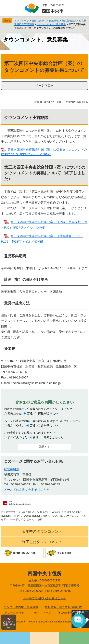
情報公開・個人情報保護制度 (63, 607)
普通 (30, 413)
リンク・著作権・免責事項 (21, 607)
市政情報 (54, 21)
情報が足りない (48, 413)
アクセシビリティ (16, 613)
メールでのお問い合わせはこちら (27, 490)
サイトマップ (42, 613)
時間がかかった (54, 437)
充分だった (15, 413)
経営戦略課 (12, 469)
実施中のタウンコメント (42, 531)
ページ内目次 (44, 85)
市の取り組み (69, 21)
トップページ (22, 21)
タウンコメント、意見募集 (51, 24)
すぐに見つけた (17, 437)
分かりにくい (49, 425)
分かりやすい (16, 425)
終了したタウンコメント (42, 542)
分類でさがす (39, 21)
